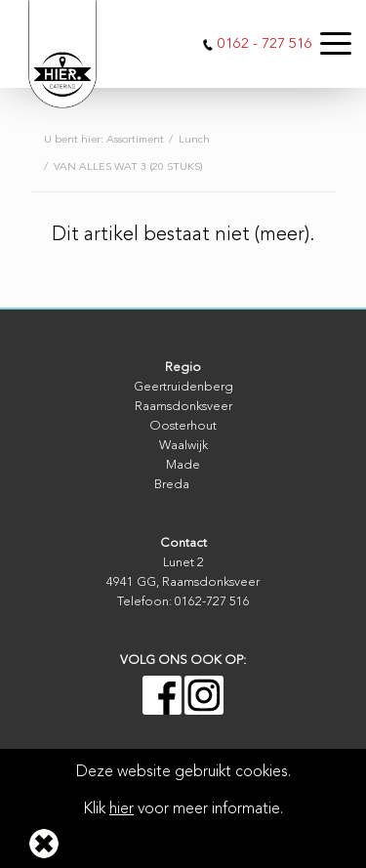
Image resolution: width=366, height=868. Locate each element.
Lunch (194, 140)
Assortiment (135, 140)
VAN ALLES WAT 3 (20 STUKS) (128, 167)
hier (122, 809)
